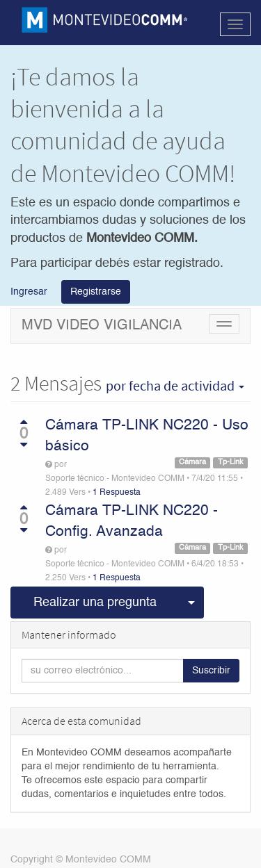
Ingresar (29, 291)
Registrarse (96, 292)
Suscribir (211, 671)
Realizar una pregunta (95, 603)
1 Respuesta (117, 493)
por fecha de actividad (175, 386)
